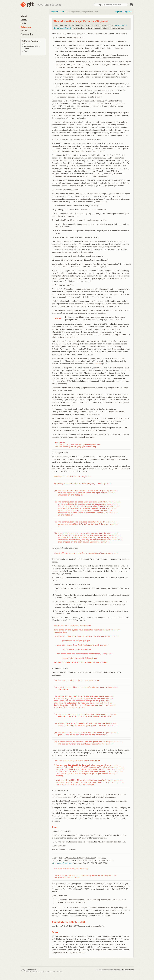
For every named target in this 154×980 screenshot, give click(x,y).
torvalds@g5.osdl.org (62, 863)
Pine (26, 44)
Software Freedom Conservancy (122, 970)
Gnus (26, 51)
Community (27, 34)
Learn (24, 20)
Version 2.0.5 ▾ (58, 12)
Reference (26, 27)
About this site (31, 970)
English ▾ (127, 12)
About (24, 16)
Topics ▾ (119, 12)
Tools (23, 23)
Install (24, 31)
